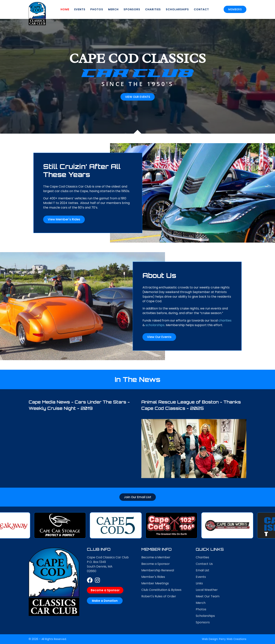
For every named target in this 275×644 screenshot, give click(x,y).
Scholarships (177, 9)
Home (65, 9)
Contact (201, 9)
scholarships (250, 325)
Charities (153, 9)
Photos (97, 9)
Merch (113, 9)
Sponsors (132, 9)
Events (80, 9)
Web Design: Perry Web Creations (224, 639)
